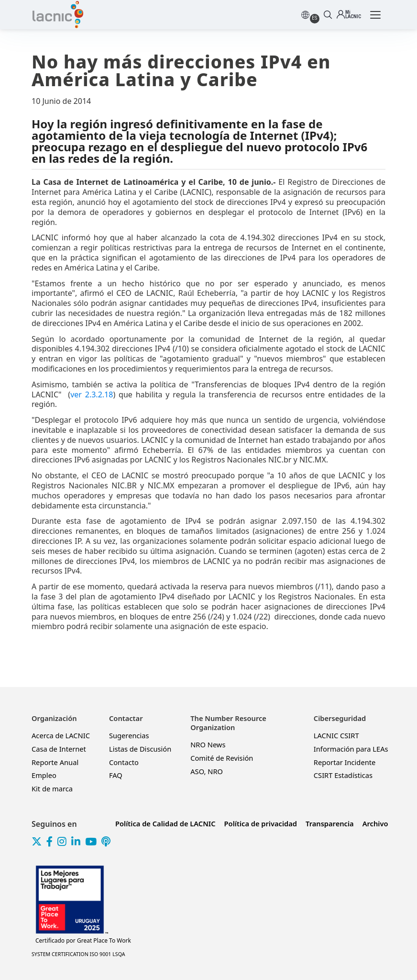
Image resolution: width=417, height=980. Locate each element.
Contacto (124, 762)
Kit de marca (52, 789)
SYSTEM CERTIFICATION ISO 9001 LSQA (78, 954)
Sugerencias (129, 735)
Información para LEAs (351, 749)
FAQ (116, 775)
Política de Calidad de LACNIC (165, 823)
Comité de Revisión (222, 758)
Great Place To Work (83, 941)
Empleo (44, 775)
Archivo (375, 823)
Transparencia (330, 823)
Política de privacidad (261, 823)
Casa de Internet (59, 749)
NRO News (208, 744)
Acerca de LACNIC (61, 735)
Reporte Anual (55, 762)
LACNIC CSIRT (336, 735)
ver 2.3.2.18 (92, 394)
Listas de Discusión (140, 749)
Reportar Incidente (345, 762)
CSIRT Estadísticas (343, 775)
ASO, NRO (207, 771)
